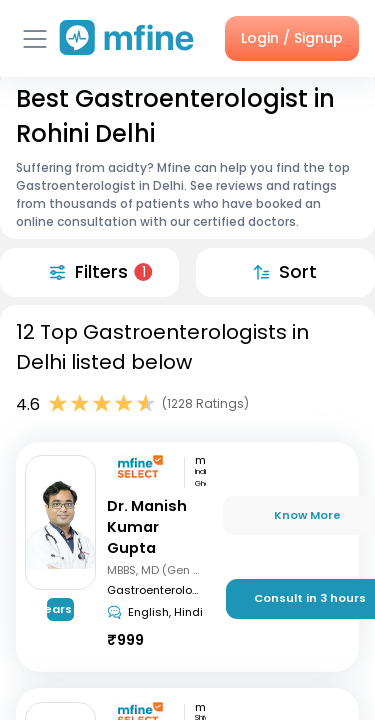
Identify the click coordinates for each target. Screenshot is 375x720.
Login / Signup (292, 38)
